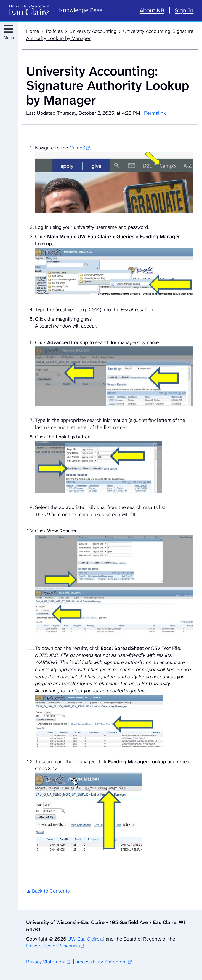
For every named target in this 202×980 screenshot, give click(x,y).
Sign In (184, 10)
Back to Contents (51, 891)
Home (33, 31)
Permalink (155, 113)
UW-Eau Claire (84, 939)
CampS (77, 148)
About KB (152, 10)
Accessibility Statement (102, 962)
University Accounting (93, 31)
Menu (9, 38)
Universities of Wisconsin (53, 946)
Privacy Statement (46, 962)
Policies (54, 31)
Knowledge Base (81, 10)
